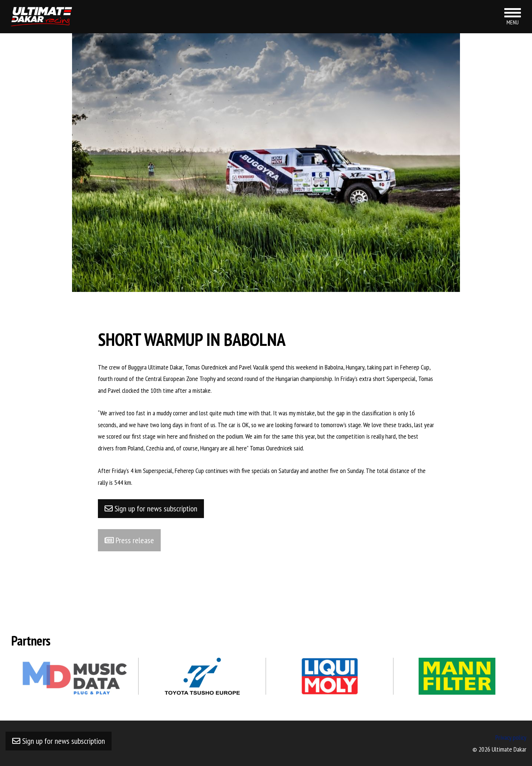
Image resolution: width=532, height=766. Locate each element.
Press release (129, 540)
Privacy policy (511, 737)
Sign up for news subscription (151, 508)
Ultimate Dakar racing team (42, 17)
